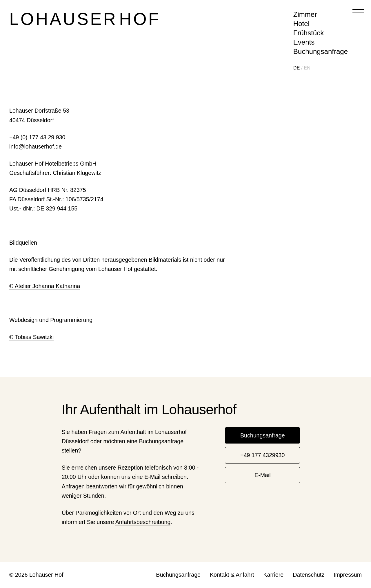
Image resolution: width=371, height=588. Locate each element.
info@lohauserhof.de (36, 146)
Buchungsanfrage (321, 51)
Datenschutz (309, 575)
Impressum (348, 575)
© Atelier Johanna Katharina (45, 286)
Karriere (273, 575)
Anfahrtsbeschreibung (143, 522)
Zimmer (305, 14)
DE (297, 68)
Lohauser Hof (85, 19)
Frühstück (309, 33)
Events (304, 42)
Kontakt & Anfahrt (232, 575)
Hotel (301, 24)
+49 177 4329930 (262, 455)
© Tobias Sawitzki (31, 337)
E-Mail (263, 475)
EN (307, 68)
